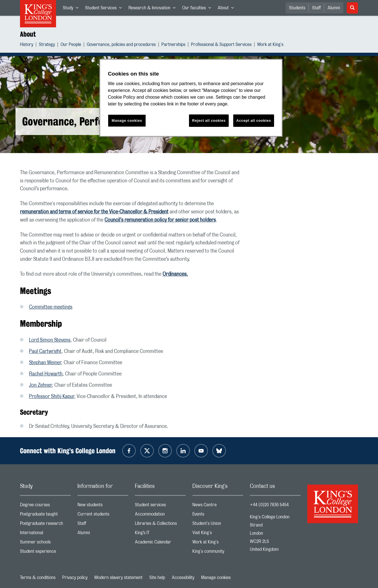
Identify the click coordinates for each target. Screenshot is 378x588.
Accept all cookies (254, 121)
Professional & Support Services (221, 45)
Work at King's (270, 45)
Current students (103, 515)
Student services (160, 506)
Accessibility (183, 578)
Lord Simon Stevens (50, 340)
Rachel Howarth (46, 374)
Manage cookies (216, 578)
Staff (316, 8)
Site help (157, 578)
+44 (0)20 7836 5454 (269, 505)
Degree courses (45, 506)
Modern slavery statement (118, 578)
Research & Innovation (154, 9)
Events (218, 515)
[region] (191, 98)
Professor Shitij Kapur (52, 397)
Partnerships (173, 45)
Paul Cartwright (45, 352)
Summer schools (45, 543)
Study (72, 9)
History (27, 45)
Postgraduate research (45, 525)
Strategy (47, 45)
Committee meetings (51, 307)
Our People (71, 45)
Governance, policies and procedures (121, 45)
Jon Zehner (40, 385)
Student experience (45, 553)
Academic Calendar (160, 543)
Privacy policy (75, 578)
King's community (218, 553)
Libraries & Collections (160, 525)
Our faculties (198, 9)
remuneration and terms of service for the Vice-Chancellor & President (94, 212)
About (227, 9)
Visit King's (218, 534)
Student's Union (218, 525)
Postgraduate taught (45, 515)
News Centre (218, 506)
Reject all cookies (209, 121)
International (45, 534)
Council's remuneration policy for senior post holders (160, 220)
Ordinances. (175, 274)
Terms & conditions (38, 578)
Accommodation (160, 515)
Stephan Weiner (45, 363)
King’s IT (160, 534)
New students (103, 506)
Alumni (334, 8)
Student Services (105, 9)
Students (297, 8)
